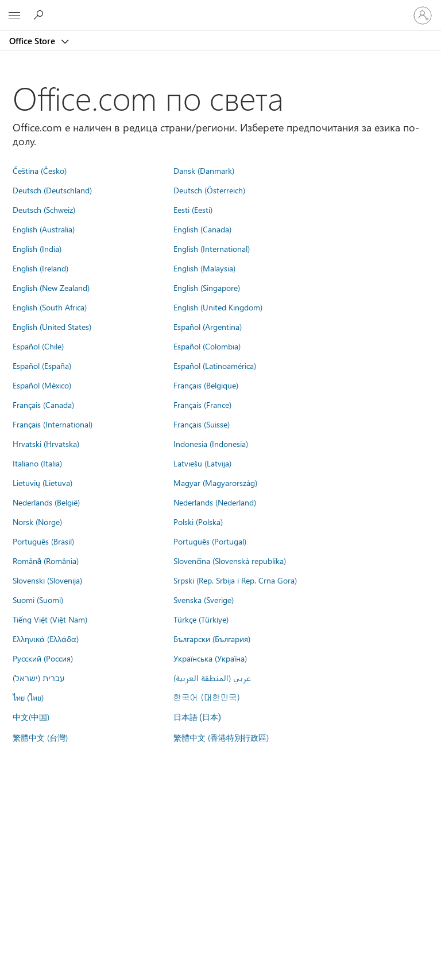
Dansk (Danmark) (204, 170)
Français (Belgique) (206, 385)
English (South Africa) (50, 307)
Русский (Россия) (43, 658)
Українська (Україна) (210, 658)
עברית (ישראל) (38, 678)
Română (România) (46, 561)
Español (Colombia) (207, 346)
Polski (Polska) (198, 522)
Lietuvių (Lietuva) (42, 483)
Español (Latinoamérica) (215, 365)
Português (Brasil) (43, 541)
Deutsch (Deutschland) (52, 190)
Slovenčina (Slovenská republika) (230, 561)
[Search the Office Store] (40, 15)
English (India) (37, 248)
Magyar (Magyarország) (215, 483)
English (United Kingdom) (218, 307)
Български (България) (212, 639)
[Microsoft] (220, 9)
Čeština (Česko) (40, 170)
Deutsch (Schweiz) (44, 209)
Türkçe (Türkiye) (201, 619)
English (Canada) (202, 229)
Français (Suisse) (202, 424)
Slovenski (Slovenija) (47, 580)
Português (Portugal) (210, 541)
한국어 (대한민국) (207, 697)
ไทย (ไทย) (28, 697)
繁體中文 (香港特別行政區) (221, 737)
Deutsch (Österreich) (209, 190)
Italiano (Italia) (37, 463)
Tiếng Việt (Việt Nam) (50, 619)
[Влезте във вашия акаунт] (423, 15)
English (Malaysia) (204, 268)
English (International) (212, 248)
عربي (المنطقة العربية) (212, 678)
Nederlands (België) (46, 502)
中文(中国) (31, 717)
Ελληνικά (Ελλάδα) (46, 639)
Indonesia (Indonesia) (211, 444)
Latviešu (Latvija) (202, 463)
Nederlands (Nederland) (215, 502)
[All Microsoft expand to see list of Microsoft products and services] (14, 15)
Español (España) (42, 365)
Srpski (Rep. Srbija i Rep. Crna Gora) (235, 580)
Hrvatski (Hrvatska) (46, 444)
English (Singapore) (207, 287)
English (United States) (52, 326)
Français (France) (202, 405)
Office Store (33, 41)
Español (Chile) (38, 346)
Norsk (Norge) (37, 522)
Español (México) (42, 385)
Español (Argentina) (208, 326)
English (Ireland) (40, 268)
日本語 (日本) (198, 717)
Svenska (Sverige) (204, 600)
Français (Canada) (43, 405)
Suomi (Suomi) (38, 600)
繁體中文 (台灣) (40, 737)
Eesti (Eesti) (193, 209)
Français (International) (53, 424)
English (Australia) (44, 229)
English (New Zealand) (51, 287)
